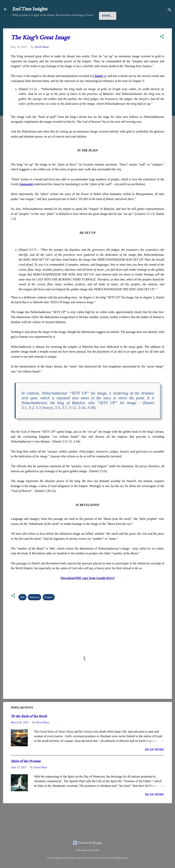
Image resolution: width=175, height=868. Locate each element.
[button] (162, 49)
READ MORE (155, 761)
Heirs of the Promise (26, 773)
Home (20, 27)
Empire (49, 609)
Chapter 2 (99, 88)
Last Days (106, 27)
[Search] (170, 11)
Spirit (87, 27)
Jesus (35, 27)
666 (23, 609)
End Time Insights (30, 9)
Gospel (52, 27)
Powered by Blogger (87, 843)
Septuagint (26, 196)
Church (70, 27)
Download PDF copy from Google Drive (87, 590)
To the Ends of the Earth (29, 728)
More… (126, 27)
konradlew (95, 850)
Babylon (34, 609)
